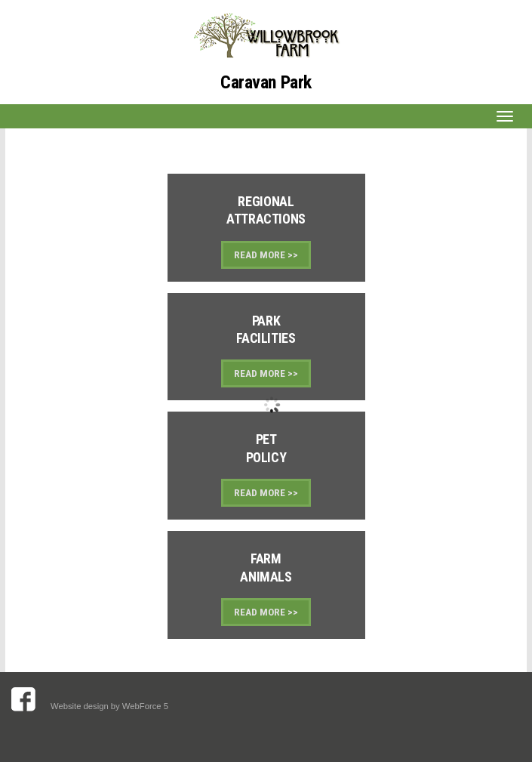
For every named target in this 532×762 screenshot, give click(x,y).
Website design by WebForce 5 (111, 706)
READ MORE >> (266, 255)
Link (266, 228)
